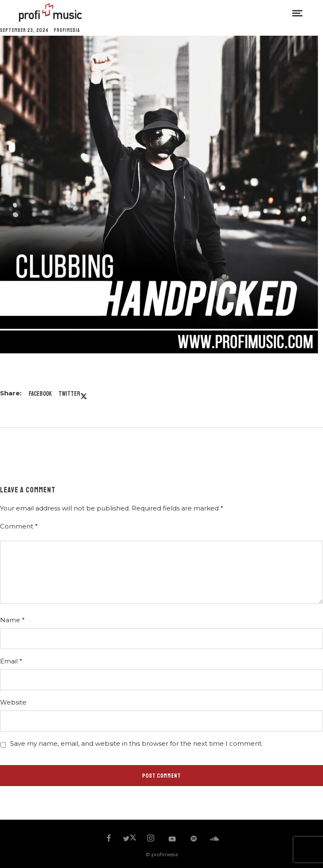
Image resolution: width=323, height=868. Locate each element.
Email (11, 661)
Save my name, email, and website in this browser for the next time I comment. (136, 743)
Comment (19, 526)
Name (12, 620)
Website (13, 702)
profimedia (67, 30)
